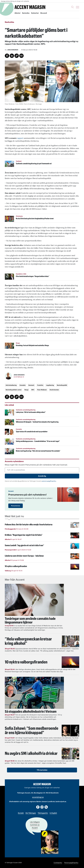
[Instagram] (42, 807)
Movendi (44, 13)
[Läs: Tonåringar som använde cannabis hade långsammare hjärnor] (34, 600)
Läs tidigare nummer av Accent (35, 825)
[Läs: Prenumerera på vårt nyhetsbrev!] (68, 495)
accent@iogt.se (19, 377)
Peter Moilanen (42, 390)
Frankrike (40, 385)
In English (53, 813)
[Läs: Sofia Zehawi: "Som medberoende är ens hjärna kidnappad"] (70, 731)
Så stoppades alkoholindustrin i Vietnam (31, 711)
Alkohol (17, 13)
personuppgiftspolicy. (49, 481)
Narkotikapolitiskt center (14, 390)
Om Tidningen (31, 813)
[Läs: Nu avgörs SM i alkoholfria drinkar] (70, 754)
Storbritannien (54, 390)
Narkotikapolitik (62, 385)
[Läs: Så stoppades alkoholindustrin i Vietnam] (34, 693)
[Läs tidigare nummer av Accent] (50, 842)
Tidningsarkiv (43, 813)
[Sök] (73, 7)
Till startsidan (42, 770)
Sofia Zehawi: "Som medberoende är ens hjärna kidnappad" (32, 730)
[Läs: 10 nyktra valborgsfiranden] (70, 662)
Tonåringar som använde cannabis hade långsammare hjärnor (30, 620)
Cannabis (23, 385)
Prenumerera (16, 506)
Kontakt (21, 813)
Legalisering (50, 385)
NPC (33, 390)
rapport (20, 138)
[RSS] (46, 807)
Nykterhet (35, 13)
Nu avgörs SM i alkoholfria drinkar (32, 753)
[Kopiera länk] (17, 56)
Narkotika (26, 13)
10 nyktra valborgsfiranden (27, 662)
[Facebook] (38, 807)
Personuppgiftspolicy (71, 863)
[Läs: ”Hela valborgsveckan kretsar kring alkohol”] (70, 641)
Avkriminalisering (11, 385)
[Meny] (78, 7)
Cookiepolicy (58, 863)
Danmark (31, 385)
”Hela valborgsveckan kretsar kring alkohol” (29, 641)
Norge (26, 390)
